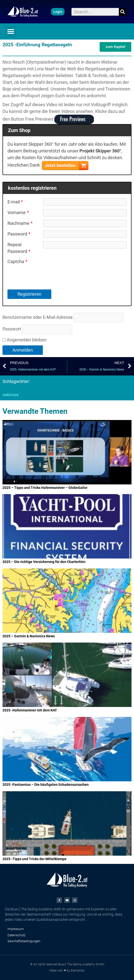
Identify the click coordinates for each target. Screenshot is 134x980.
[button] (58, 12)
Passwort (12, 329)
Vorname (18, 212)
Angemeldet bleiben (25, 340)
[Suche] (123, 12)
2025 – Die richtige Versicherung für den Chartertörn (44, 562)
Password (19, 234)
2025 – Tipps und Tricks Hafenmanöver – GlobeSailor (45, 488)
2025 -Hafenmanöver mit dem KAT (30, 710)
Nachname (20, 223)
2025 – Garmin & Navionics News (29, 636)
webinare (10, 395)
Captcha (17, 261)
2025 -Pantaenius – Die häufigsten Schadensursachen (46, 785)
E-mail (15, 202)
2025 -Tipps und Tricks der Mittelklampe (34, 859)
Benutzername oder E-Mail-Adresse (38, 317)
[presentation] (81, 268)
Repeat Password (19, 248)
